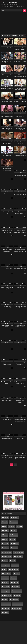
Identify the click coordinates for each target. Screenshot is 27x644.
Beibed (13, 526)
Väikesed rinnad (18, 604)
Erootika (5, 539)
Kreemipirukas (19, 552)
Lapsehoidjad (18, 556)
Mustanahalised (14, 569)
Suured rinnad (7, 604)
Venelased (6, 613)
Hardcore (5, 548)
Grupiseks (15, 543)
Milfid (5, 569)
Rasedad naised (17, 591)
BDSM (5, 526)
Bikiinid (21, 526)
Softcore (5, 600)
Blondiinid (6, 531)
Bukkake (5, 535)
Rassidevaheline (7, 595)
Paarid (14, 578)
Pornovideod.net (9, 2)
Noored (17, 574)
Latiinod (5, 561)
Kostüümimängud (7, 552)
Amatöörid (6, 518)
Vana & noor (6, 608)
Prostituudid (17, 587)
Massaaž (16, 565)
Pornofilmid (15, 582)
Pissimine (6, 582)
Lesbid (13, 561)
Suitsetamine (15, 600)
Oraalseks (6, 578)
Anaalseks (15, 518)
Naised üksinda (7, 574)
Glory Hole (6, 543)
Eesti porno (15, 535)
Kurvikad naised (7, 556)
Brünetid (14, 531)
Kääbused (15, 548)
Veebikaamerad (17, 608)
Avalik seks (15, 522)
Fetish (13, 539)
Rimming (18, 595)
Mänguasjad (6, 565)
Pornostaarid (6, 587)
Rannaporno (6, 591)
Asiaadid (5, 522)
